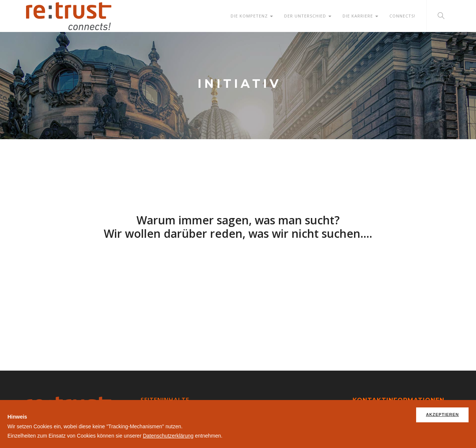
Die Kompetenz (252, 16)
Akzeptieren (442, 415)
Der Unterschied (308, 16)
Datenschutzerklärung (168, 436)
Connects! (402, 16)
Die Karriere (360, 16)
